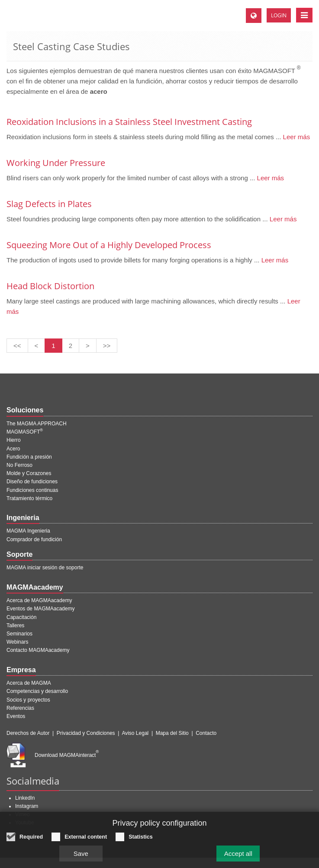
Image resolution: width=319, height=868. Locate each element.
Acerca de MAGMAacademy (39, 600)
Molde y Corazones (29, 473)
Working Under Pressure (56, 163)
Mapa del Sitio (172, 733)
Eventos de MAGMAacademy (40, 609)
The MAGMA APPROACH (37, 424)
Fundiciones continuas (32, 490)
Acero (13, 449)
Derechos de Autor (28, 733)
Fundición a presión (29, 457)
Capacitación (21, 617)
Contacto (206, 733)
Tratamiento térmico (29, 498)
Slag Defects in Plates (49, 204)
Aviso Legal (135, 733)
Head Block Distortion (50, 286)
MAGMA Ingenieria (28, 531)
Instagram (27, 806)
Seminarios (19, 634)
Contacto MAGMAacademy (38, 650)
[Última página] (107, 346)
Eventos (16, 716)
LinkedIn (25, 798)
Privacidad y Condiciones (86, 733)
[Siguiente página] (88, 346)
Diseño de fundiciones (32, 482)
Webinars (17, 642)
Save (81, 854)
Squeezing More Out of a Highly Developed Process (109, 245)
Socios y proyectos (28, 700)
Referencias (20, 708)
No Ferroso (19, 465)
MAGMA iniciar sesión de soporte (45, 568)
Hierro (14, 440)
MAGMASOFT (25, 432)
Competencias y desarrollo (37, 691)
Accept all (238, 854)
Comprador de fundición (34, 539)
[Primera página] (17, 346)
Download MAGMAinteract (67, 755)
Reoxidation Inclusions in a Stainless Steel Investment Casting (129, 122)
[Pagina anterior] (37, 346)
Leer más (295, 137)
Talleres (15, 625)
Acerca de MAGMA (29, 683)
